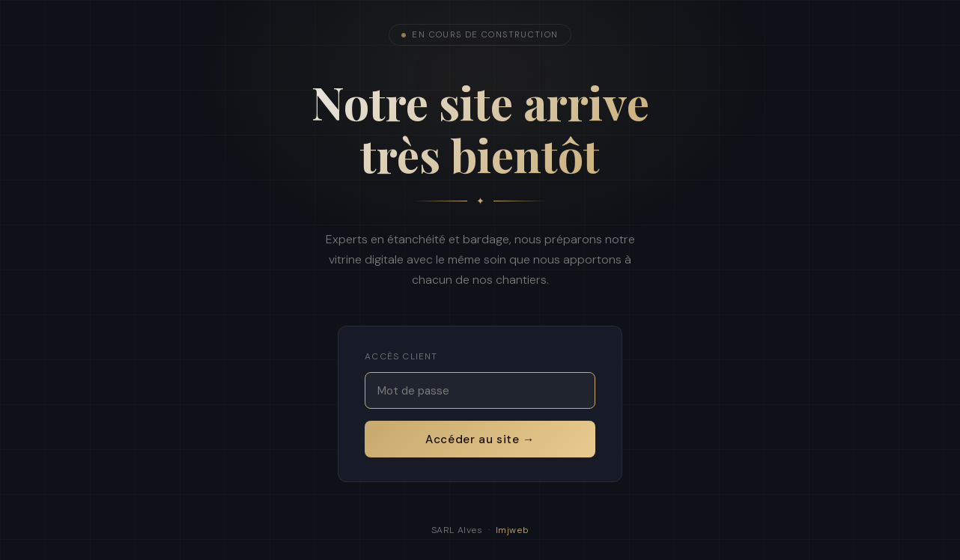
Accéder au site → (480, 439)
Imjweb (513, 530)
